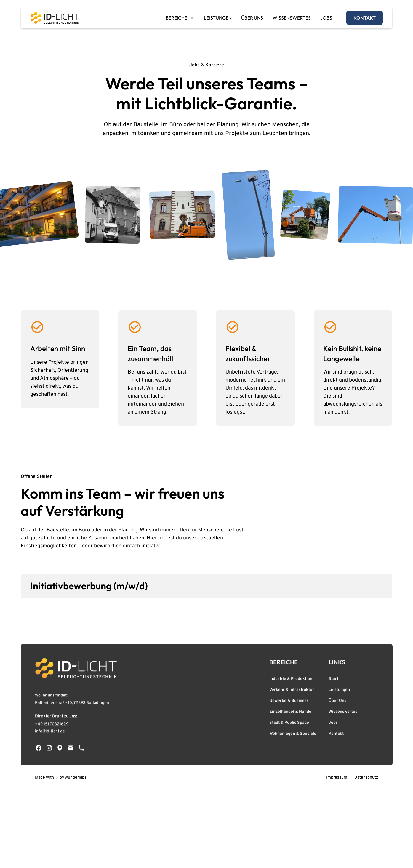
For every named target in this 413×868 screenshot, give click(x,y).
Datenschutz (366, 777)
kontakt (365, 18)
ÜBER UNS (252, 18)
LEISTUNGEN (218, 18)
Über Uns (337, 702)
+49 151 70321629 (52, 726)
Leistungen (339, 691)
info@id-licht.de (50, 733)
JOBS (326, 18)
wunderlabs (76, 777)
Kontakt (336, 735)
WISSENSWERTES (292, 18)
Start (333, 680)
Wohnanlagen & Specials (293, 735)
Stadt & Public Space (289, 724)
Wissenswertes (343, 713)
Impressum (337, 777)
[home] (55, 18)
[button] (180, 18)
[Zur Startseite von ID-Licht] (76, 670)
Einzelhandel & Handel (291, 713)
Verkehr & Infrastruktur (292, 691)
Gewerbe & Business (289, 702)
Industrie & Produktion (291, 680)
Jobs (333, 724)
